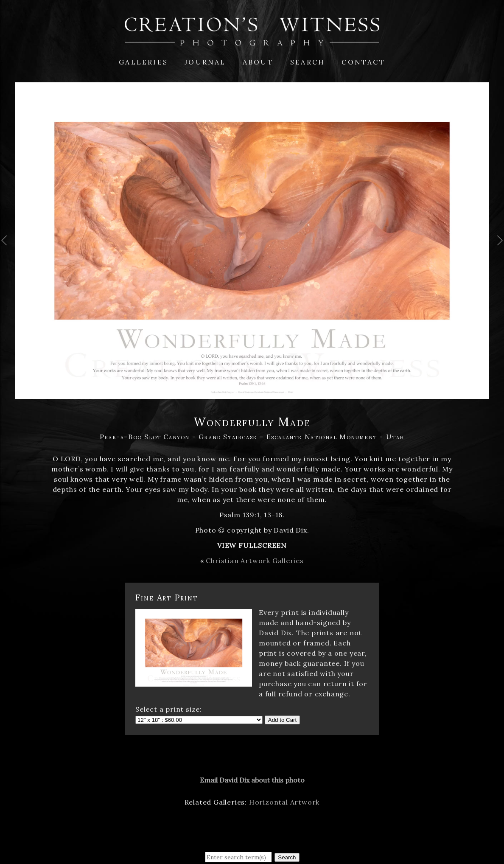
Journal (205, 62)
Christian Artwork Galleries (255, 561)
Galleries (143, 62)
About (258, 62)
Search (308, 62)
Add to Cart (282, 720)
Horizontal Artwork (284, 802)
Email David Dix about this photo (252, 780)
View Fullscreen (252, 545)
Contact (363, 62)
